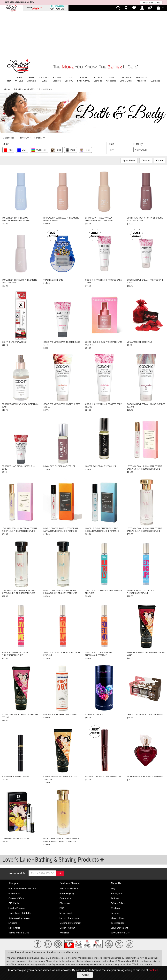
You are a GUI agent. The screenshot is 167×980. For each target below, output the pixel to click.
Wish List (64, 888)
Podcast (115, 853)
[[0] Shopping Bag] (161, 8)
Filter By (26, 93)
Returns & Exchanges (19, 873)
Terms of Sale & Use (19, 888)
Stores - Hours (118, 873)
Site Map (115, 863)
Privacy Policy (118, 858)
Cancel (160, 115)
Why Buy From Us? (120, 888)
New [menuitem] (9, 36)
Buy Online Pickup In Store (22, 844)
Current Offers (16, 853)
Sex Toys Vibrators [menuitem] (57, 34)
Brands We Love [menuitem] (19, 34)
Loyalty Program (17, 863)
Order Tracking (67, 883)
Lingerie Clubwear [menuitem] (31, 34)
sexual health (52, 937)
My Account (66, 868)
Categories (10, 93)
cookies (153, 970)
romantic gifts (119, 934)
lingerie (107, 934)
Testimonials (117, 878)
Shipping (13, 878)
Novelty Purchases (69, 873)
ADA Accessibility (69, 844)
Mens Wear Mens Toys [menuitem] (141, 34)
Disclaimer (65, 858)
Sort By (40, 93)
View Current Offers (151, 3)
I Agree (85, 975)
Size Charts (14, 883)
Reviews (115, 868)
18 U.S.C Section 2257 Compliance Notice (28, 957)
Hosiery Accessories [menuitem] (111, 34)
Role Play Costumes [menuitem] (98, 34)
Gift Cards (14, 858)
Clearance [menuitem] (155, 36)
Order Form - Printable (20, 868)
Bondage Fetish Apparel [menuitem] (83, 34)
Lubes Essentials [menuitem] (69, 34)
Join (60, 828)
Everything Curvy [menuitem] (44, 34)
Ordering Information (70, 878)
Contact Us (65, 853)
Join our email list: (17, 828)
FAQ (62, 863)
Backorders (14, 848)
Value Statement (119, 883)
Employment (117, 848)
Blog (113, 844)
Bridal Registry (67, 848)
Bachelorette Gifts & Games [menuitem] (126, 34)
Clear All (146, 115)
